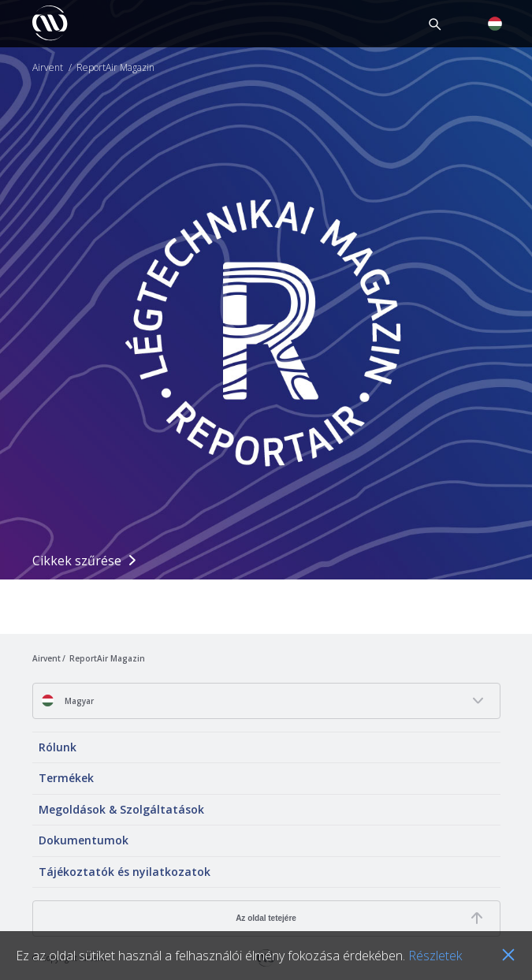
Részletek (435, 956)
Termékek (66, 778)
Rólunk (58, 747)
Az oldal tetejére (266, 918)
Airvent (48, 68)
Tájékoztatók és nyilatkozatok (125, 872)
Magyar (67, 701)
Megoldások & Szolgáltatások (121, 809)
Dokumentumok (84, 840)
